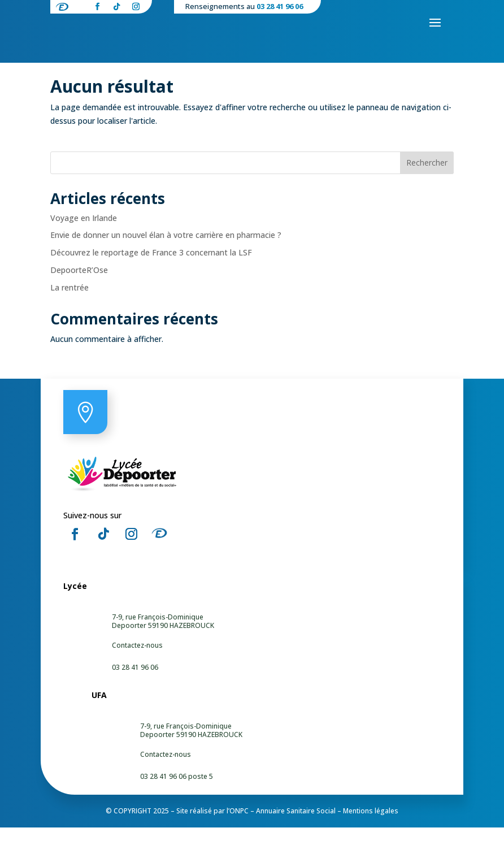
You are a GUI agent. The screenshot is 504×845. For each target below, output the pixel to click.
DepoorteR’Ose (79, 287)
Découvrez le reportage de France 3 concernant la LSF (151, 270)
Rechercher (427, 180)
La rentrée (69, 305)
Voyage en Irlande (84, 235)
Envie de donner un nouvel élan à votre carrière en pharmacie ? (166, 252)
